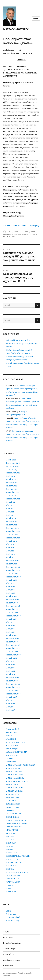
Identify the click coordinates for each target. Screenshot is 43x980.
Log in (8, 911)
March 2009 (11, 596)
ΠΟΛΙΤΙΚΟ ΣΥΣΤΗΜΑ (15, 862)
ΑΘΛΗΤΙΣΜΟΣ (12, 732)
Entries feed (11, 914)
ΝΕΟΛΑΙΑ (10, 840)
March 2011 (11, 518)
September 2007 (13, 655)
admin (9, 232)
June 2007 (10, 665)
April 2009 (10, 593)
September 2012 (13, 473)
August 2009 (11, 580)
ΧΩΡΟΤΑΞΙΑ (11, 892)
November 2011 (13, 492)
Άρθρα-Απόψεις (12, 749)
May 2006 (10, 707)
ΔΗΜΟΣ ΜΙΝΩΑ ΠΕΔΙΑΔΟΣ (17, 781)
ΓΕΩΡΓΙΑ (9, 758)
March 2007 (11, 674)
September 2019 (13, 463)
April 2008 (10, 632)
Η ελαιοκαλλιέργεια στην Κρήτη (18, 340)
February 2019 (12, 466)
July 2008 (10, 622)
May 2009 (10, 590)
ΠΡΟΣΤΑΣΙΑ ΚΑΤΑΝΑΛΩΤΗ (17, 872)
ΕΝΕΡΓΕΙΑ (10, 810)
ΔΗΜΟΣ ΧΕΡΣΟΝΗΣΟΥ (15, 788)
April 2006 (10, 710)
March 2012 (11, 479)
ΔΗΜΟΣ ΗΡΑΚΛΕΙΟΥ (14, 775)
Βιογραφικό (8, 937)
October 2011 (11, 496)
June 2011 (10, 509)
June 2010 (10, 548)
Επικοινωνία (8, 966)
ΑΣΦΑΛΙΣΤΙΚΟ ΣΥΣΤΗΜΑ (16, 752)
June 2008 (10, 626)
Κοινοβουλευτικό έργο (21, 234)
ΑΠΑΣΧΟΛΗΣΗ (8, 234)
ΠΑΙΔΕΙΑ (9, 849)
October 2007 (12, 652)
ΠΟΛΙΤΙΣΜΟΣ (11, 866)
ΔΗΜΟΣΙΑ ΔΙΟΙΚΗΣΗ (14, 791)
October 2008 (12, 613)
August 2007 (11, 658)
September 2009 (13, 577)
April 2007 (10, 671)
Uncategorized (30, 232)
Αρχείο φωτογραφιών (12, 960)
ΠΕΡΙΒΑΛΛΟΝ (12, 853)
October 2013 (12, 470)
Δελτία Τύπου (11, 762)
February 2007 (12, 678)
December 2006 (13, 684)
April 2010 (10, 554)
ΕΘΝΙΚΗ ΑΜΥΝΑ (13, 804)
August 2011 (11, 502)
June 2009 (10, 587)
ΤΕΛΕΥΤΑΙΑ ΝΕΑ (13, 882)
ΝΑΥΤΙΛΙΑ (10, 836)
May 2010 (10, 551)
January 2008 (12, 642)
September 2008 (13, 616)
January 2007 (12, 681)
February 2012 (12, 483)
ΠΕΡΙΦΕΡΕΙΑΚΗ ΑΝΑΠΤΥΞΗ (18, 856)
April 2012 (10, 476)
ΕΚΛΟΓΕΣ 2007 (12, 807)
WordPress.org (12, 921)
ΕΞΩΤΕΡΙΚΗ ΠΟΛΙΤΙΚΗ (15, 814)
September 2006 (13, 694)
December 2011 (12, 489)
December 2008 (13, 606)
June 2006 (10, 704)
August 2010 (11, 541)
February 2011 (12, 522)
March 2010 (11, 557)
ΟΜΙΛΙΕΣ (9, 846)
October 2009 (12, 574)
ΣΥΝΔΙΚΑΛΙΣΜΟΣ (13, 875)
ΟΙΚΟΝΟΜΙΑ (11, 843)
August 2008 (11, 619)
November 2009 (13, 570)
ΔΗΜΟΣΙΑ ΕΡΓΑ (12, 794)
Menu (36, 18)
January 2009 (12, 603)
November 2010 (13, 531)
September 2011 (13, 499)
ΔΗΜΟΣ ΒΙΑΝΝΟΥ (13, 768)
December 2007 (13, 645)
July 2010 (10, 544)
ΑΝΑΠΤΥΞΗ (11, 739)
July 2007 (10, 661)
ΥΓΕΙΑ (8, 888)
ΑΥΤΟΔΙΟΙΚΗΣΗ (12, 755)
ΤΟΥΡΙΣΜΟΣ (11, 237)
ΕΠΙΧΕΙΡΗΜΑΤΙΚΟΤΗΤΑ (16, 820)
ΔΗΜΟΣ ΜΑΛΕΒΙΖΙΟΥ (15, 778)
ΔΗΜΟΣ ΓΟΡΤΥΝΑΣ (14, 771)
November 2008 (13, 609)
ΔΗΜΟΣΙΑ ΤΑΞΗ (12, 797)
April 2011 (10, 515)
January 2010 (11, 564)
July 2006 (10, 700)
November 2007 (13, 648)
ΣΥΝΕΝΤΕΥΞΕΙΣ (12, 879)
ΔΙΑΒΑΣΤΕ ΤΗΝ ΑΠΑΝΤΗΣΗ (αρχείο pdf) (21, 226)
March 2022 (11, 460)
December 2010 (13, 528)
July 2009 (10, 583)
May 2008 (10, 629)
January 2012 (11, 486)
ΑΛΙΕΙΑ (9, 736)
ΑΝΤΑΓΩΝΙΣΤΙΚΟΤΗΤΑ (15, 742)
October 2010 (12, 535)
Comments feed (13, 917)
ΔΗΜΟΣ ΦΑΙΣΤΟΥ (13, 784)
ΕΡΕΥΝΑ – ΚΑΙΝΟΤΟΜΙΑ (16, 823)
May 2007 (10, 668)
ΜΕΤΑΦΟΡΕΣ (11, 833)
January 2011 (11, 525)
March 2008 (11, 635)
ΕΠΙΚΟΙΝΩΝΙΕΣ (12, 817)
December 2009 (13, 567)
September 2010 (13, 538)
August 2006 (11, 697)
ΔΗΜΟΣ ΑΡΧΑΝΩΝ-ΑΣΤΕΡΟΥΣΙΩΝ (20, 765)
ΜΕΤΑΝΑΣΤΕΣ (12, 830)
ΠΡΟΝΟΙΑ (10, 869)
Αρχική (6, 932)
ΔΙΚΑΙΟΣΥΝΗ (11, 801)
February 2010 (12, 561)
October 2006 (12, 691)
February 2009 (12, 600)
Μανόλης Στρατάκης (16, 29)
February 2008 (12, 639)
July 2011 (10, 505)
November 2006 (13, 687)
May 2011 (10, 512)
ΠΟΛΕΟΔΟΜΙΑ (12, 859)
